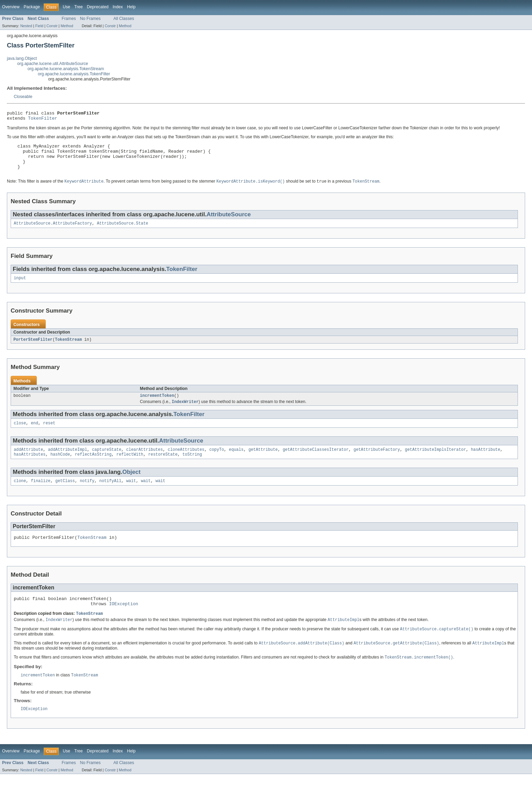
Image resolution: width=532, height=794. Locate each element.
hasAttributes (30, 468)
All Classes (124, 19)
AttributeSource (229, 223)
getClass (65, 495)
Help (131, 7)
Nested (26, 26)
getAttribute (263, 462)
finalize (41, 495)
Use (66, 7)
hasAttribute (485, 462)
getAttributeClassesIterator (316, 462)
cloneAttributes (186, 462)
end (35, 435)
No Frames (90, 19)
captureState (106, 462)
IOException (124, 621)
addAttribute (28, 462)
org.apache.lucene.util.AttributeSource (53, 64)
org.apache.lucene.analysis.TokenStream (66, 69)
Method (67, 26)
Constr (52, 26)
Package (32, 7)
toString (192, 468)
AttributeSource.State (123, 232)
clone (20, 495)
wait (131, 495)
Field (39, 26)
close (20, 435)
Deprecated (98, 7)
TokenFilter (43, 120)
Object (132, 485)
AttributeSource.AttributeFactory (53, 232)
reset (49, 435)
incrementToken (157, 406)
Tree (79, 7)
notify (87, 495)
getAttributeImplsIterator (435, 462)
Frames (69, 19)
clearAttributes (145, 462)
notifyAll (110, 495)
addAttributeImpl (68, 462)
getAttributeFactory (377, 462)
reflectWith (130, 468)
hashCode (60, 468)
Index (118, 7)
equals (236, 462)
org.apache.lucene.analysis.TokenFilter (74, 74)
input (20, 288)
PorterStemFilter (33, 350)
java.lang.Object (22, 58)
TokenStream (68, 350)
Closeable (23, 97)
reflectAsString (93, 468)
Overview (11, 7)
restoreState (163, 468)
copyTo (217, 462)
